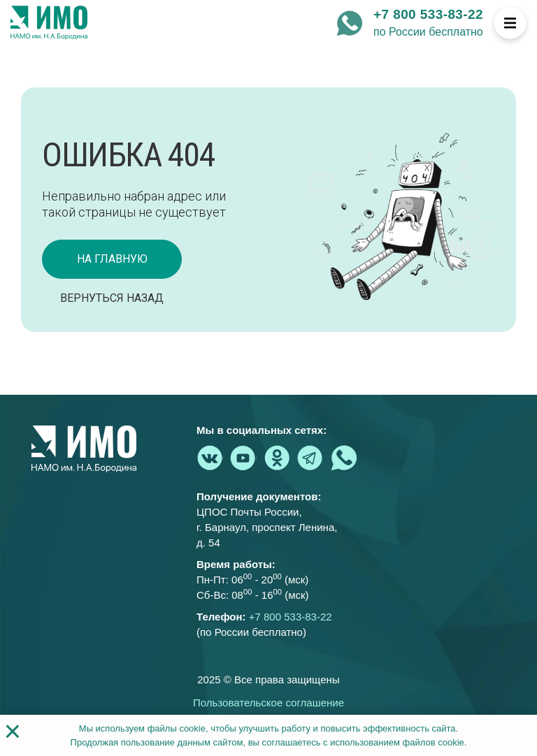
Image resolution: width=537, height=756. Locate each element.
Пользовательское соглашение (268, 703)
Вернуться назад (112, 298)
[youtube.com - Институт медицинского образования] (243, 458)
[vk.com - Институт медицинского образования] (210, 458)
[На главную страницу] (49, 23)
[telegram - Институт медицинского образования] (310, 458)
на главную (112, 259)
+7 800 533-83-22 (428, 14)
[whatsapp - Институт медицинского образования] (350, 23)
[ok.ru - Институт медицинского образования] (277, 458)
